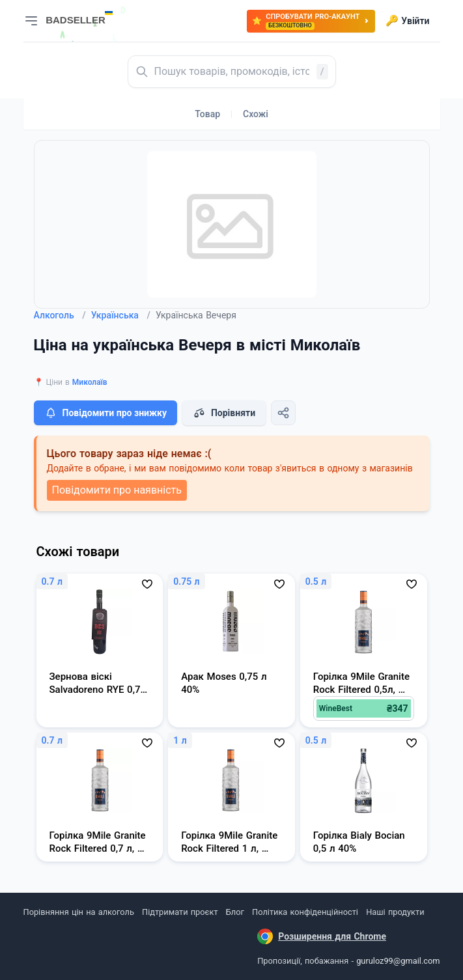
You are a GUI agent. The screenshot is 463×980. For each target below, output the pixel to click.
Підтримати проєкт (180, 912)
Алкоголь (60, 315)
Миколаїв (90, 382)
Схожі (256, 114)
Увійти (407, 21)
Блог (235, 912)
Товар (207, 114)
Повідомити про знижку (105, 413)
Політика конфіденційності (305, 912)
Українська (121, 315)
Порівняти (224, 413)
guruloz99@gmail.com (398, 961)
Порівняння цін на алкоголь (79, 912)
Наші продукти (395, 912)
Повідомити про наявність (117, 490)
